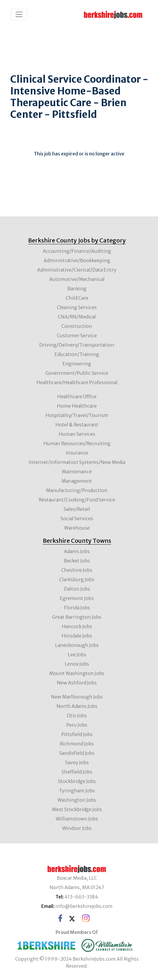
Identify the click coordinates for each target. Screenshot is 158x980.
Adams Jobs (77, 551)
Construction (77, 326)
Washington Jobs (77, 800)
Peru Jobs (77, 725)
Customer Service (77, 335)
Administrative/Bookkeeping (77, 260)
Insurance (77, 453)
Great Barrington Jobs (77, 617)
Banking (77, 289)
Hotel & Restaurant (77, 425)
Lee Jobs (77, 655)
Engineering (77, 364)
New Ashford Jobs (77, 683)
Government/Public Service (77, 373)
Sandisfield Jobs (77, 753)
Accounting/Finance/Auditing (77, 251)
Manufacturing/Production (77, 490)
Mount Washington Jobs (77, 673)
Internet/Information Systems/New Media (77, 462)
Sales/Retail (77, 509)
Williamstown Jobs (77, 819)
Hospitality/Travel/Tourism (77, 415)
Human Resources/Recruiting (77, 443)
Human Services (77, 434)
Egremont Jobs (77, 598)
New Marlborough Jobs (77, 697)
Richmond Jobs (77, 744)
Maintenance (77, 472)
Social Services (77, 518)
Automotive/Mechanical (77, 279)
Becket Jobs (77, 561)
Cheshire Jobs (77, 570)
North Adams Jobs (77, 706)
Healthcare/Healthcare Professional (77, 382)
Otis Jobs (77, 715)
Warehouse (77, 528)
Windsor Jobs (77, 828)
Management (77, 481)
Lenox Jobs (77, 664)
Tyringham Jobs (77, 791)
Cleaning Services (77, 307)
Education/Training (77, 354)
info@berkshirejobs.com (84, 906)
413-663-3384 (81, 897)
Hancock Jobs (77, 626)
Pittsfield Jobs (77, 734)
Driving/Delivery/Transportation (77, 345)
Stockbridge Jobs (77, 781)
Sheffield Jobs (77, 772)
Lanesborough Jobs (77, 645)
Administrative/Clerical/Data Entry (77, 270)
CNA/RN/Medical (77, 317)
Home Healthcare (77, 406)
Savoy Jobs (77, 762)
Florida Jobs (77, 608)
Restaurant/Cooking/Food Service (77, 500)
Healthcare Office (77, 396)
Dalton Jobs (77, 589)
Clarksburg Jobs (77, 579)
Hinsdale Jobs (77, 636)
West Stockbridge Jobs (77, 809)
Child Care (77, 298)
